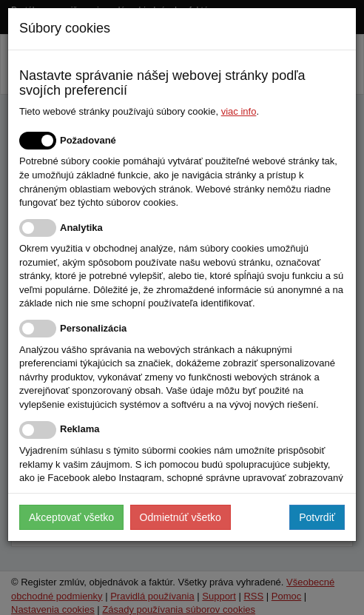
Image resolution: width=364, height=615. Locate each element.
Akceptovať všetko (71, 517)
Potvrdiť (317, 517)
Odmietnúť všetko (181, 517)
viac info (239, 111)
